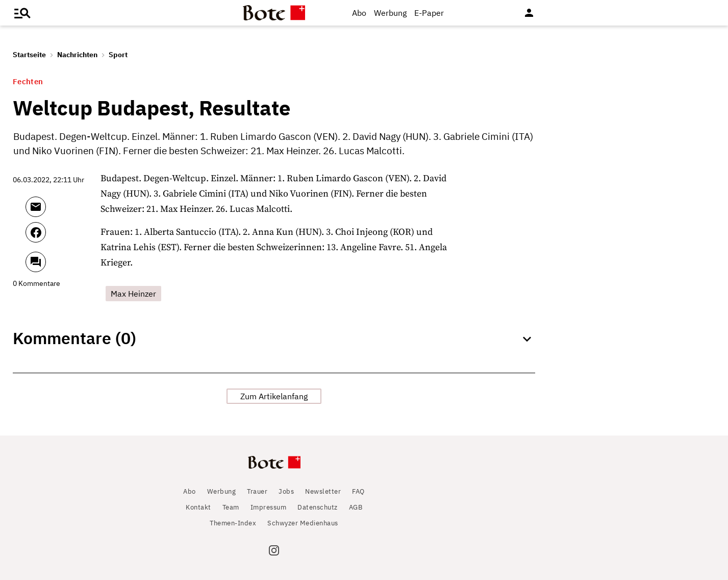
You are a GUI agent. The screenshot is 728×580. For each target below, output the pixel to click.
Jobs (286, 491)
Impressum (269, 507)
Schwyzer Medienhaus (303, 523)
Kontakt (198, 507)
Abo (359, 13)
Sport (118, 55)
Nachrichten (77, 55)
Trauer (257, 491)
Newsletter (323, 491)
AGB (356, 507)
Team (231, 507)
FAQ (358, 491)
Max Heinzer (133, 294)
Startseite (29, 55)
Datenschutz (318, 507)
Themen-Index (233, 523)
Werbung (390, 13)
